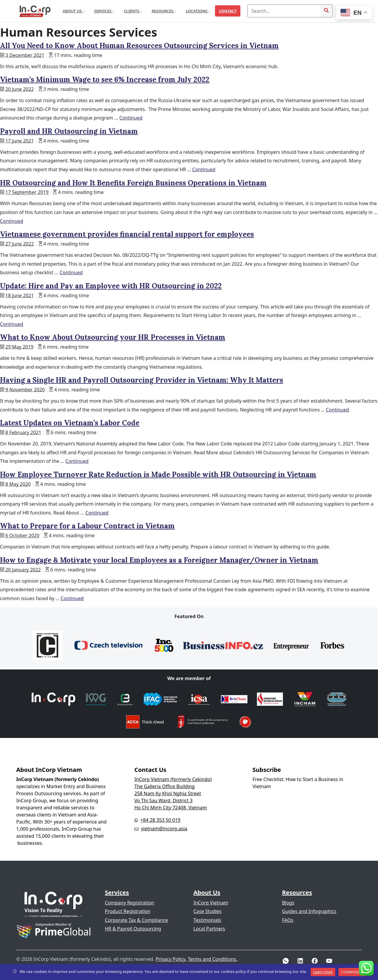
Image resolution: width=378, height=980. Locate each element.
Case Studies (207, 911)
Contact (228, 11)
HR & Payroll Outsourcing (133, 929)
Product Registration (128, 911)
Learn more (323, 972)
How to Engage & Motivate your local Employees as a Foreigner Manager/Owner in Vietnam (159, 560)
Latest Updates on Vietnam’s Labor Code (70, 423)
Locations (197, 11)
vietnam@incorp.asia (164, 829)
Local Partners (209, 929)
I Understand (352, 972)
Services (103, 11)
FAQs (288, 920)
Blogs (288, 903)
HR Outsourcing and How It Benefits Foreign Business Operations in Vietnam (133, 183)
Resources (163, 11)
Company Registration (129, 903)
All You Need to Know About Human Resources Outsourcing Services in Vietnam (139, 46)
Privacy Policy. (171, 959)
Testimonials (207, 920)
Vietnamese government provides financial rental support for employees (127, 234)
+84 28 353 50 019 (160, 820)
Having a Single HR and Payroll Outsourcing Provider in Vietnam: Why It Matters (142, 380)
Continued (131, 118)
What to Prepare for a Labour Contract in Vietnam (87, 526)
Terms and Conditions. (213, 959)
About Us (73, 11)
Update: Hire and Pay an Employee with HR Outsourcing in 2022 (111, 286)
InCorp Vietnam (211, 903)
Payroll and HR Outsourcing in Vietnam (69, 131)
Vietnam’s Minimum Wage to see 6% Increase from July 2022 (105, 80)
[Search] (284, 11)
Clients (132, 11)
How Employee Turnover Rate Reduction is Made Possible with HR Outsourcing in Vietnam (158, 475)
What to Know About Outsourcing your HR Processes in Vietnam (113, 337)
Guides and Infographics (309, 911)
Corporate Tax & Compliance (136, 920)
